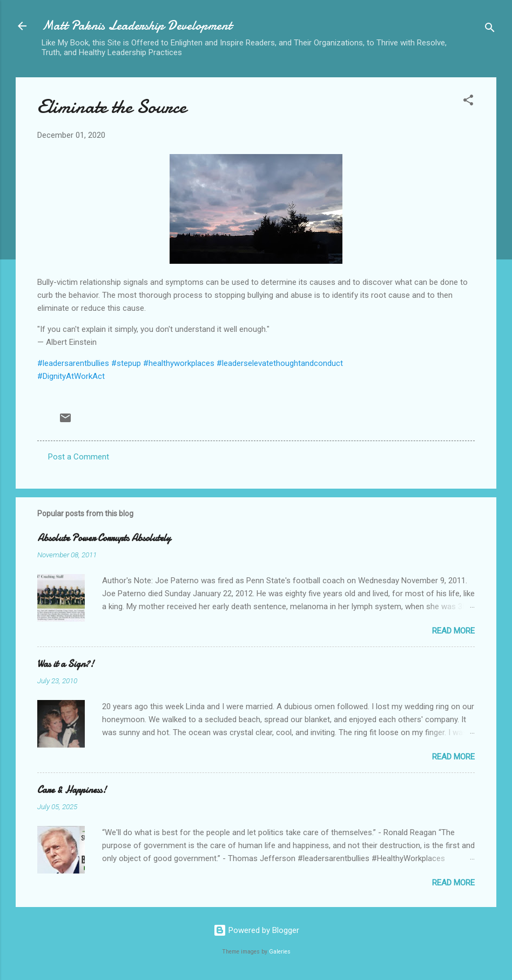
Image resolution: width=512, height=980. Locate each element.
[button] (468, 102)
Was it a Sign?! (66, 664)
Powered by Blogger (256, 930)
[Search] (490, 29)
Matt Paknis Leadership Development (137, 26)
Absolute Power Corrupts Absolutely (104, 538)
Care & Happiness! (72, 790)
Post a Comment (79, 457)
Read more (453, 631)
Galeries (280, 952)
